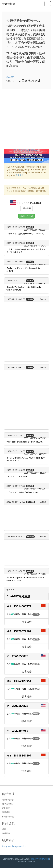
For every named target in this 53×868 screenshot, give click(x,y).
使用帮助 (6, 808)
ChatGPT (10, 77)
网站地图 (6, 833)
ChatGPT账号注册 (18, 596)
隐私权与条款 (8, 800)
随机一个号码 (27, 216)
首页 (4, 829)
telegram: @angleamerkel (14, 846)
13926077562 (22, 631)
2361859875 (20, 656)
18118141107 (22, 755)
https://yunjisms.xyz (40, 859)
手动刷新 (27, 208)
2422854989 (20, 731)
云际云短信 (9, 4)
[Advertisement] (26, 121)
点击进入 (20, 175)
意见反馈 (6, 812)
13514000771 (22, 606)
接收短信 (27, 622)
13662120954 (22, 681)
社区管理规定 (8, 804)
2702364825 (20, 706)
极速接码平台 (8, 817)
